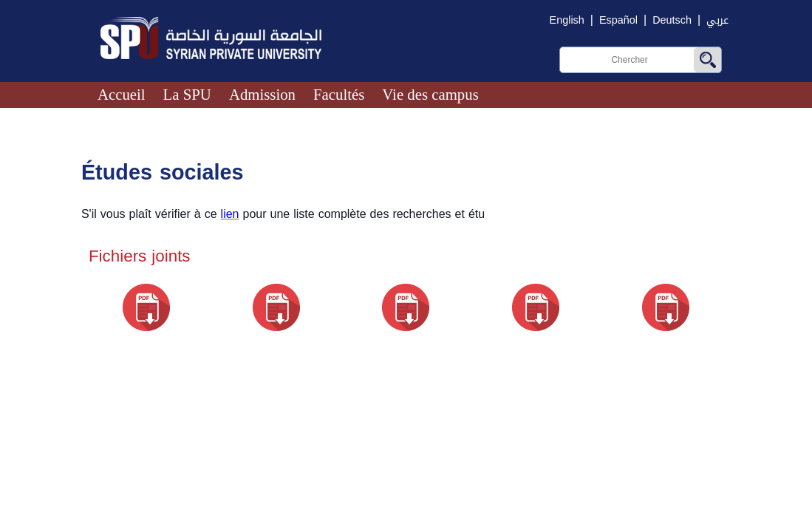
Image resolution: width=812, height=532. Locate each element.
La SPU (187, 94)
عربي (717, 20)
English (567, 20)
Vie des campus (430, 94)
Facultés (339, 94)
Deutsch (672, 20)
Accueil (122, 94)
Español (618, 20)
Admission (262, 94)
